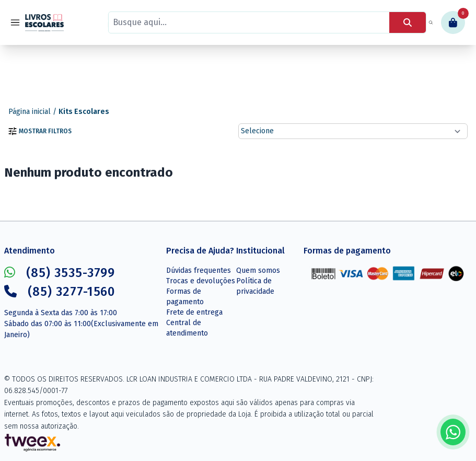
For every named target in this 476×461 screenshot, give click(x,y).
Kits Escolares (84, 112)
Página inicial (30, 112)
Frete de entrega (194, 312)
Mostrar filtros (40, 131)
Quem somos (258, 270)
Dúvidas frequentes (199, 270)
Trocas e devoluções (201, 281)
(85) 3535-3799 (60, 273)
